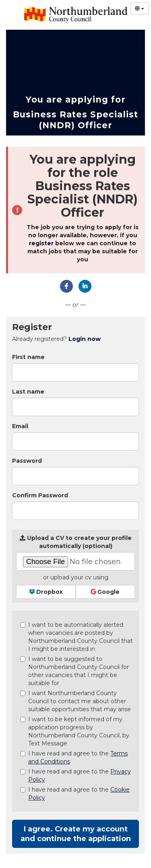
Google (105, 592)
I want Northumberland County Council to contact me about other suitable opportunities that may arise (75, 701)
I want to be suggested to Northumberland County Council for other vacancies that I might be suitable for (74, 671)
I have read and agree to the (74, 757)
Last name (28, 392)
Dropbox (46, 592)
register (41, 243)
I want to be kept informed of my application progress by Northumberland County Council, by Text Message (75, 731)
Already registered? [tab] (56, 339)
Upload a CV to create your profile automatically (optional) (76, 542)
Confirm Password (40, 495)
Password (27, 461)
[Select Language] (140, 8)
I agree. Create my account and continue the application (76, 834)
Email (20, 426)
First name (28, 357)
